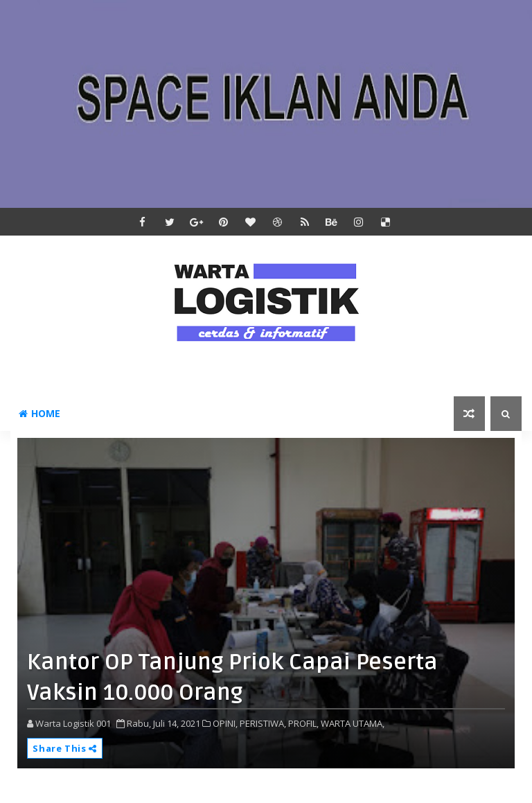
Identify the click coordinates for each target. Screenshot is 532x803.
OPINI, (225, 723)
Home (39, 413)
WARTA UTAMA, (353, 723)
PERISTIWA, (263, 723)
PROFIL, (303, 723)
